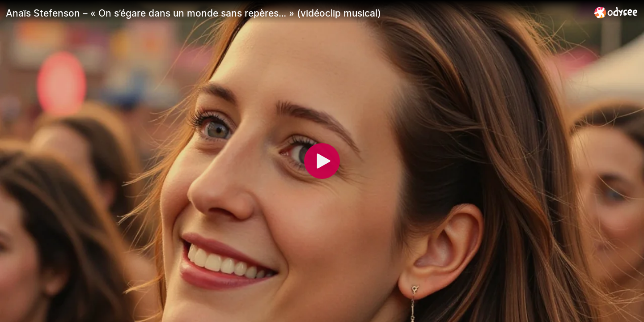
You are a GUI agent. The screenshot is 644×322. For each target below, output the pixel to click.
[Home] (616, 12)
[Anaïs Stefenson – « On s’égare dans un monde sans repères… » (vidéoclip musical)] (297, 13)
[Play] (322, 161)
